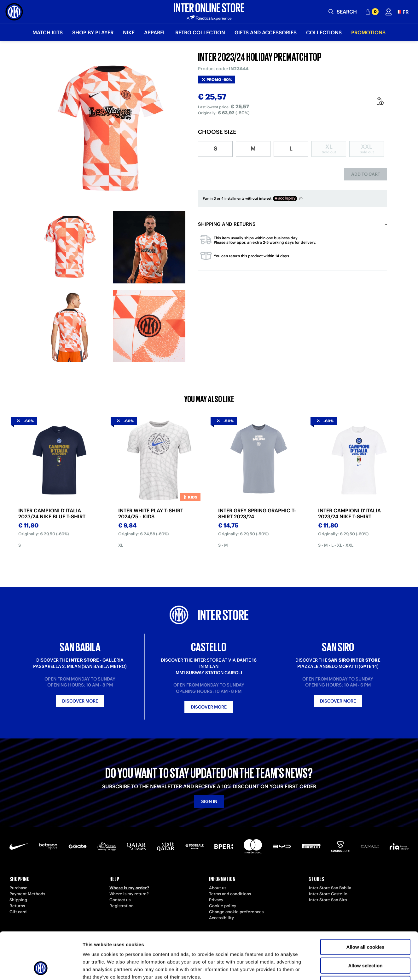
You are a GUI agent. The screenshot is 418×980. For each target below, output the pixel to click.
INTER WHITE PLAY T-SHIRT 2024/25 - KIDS (151, 514)
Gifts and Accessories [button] (266, 32)
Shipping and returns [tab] (227, 224)
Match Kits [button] (48, 32)
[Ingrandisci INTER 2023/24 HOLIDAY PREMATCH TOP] (110, 129)
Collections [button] (324, 32)
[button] (402, 12)
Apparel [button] (155, 32)
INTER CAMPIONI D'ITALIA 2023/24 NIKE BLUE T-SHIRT (52, 514)
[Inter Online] (14, 12)
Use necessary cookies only (365, 940)
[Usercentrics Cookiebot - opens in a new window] (41, 968)
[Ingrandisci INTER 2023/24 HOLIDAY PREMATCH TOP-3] (70, 326)
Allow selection (365, 922)
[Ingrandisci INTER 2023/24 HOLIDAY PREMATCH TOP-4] (149, 326)
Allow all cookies (366, 903)
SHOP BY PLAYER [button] (93, 32)
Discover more (80, 701)
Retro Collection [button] (200, 32)
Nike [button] (129, 32)
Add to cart (366, 174)
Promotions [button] (368, 32)
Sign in (209, 801)
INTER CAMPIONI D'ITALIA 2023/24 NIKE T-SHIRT (349, 514)
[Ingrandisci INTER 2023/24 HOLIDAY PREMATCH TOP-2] (149, 247)
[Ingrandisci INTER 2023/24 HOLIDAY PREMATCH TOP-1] (70, 247)
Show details (331, 968)
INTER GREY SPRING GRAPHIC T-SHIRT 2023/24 (257, 514)
